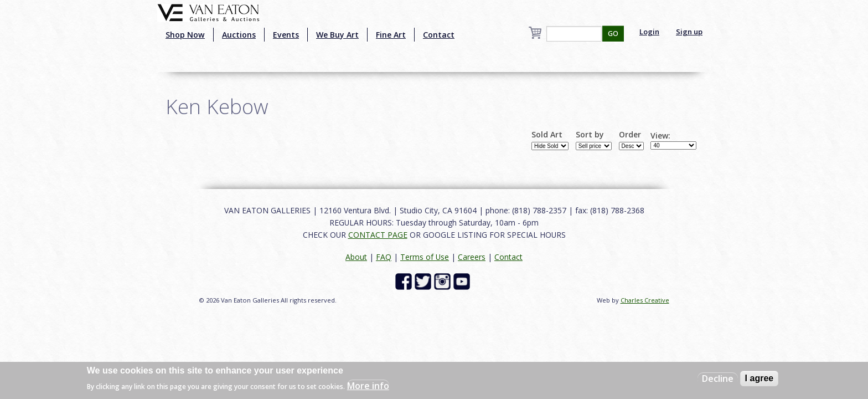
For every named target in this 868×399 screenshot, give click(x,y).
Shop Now (185, 35)
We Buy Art (337, 35)
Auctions (239, 35)
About (356, 257)
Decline (718, 378)
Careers (472, 257)
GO (613, 34)
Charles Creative (645, 300)
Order (630, 135)
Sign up (689, 32)
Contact (439, 35)
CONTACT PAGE (378, 235)
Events (286, 35)
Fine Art (391, 35)
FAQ (384, 257)
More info (368, 386)
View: (660, 136)
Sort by (590, 135)
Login (649, 32)
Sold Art (547, 135)
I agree (759, 378)
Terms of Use (425, 257)
